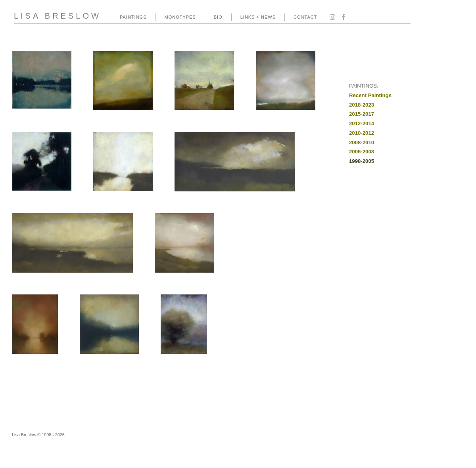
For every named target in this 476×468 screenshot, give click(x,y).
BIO (218, 17)
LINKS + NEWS (258, 17)
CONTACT (305, 17)
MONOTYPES (180, 17)
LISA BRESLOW (58, 16)
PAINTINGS (133, 17)
